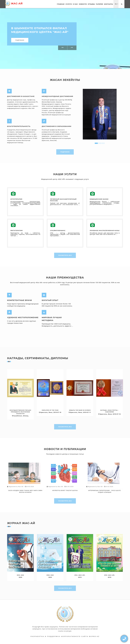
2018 (80, 577)
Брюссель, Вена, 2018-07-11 (80, 412)
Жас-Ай (14, 4)
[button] (63, 48)
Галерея (99, 4)
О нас (75, 4)
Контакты (108, 4)
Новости (83, 4)
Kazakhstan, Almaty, (20, 416)
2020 (20, 577)
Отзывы (91, 4)
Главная (61, 4)
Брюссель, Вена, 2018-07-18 (50, 412)
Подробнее (20, 40)
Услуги (69, 4)
